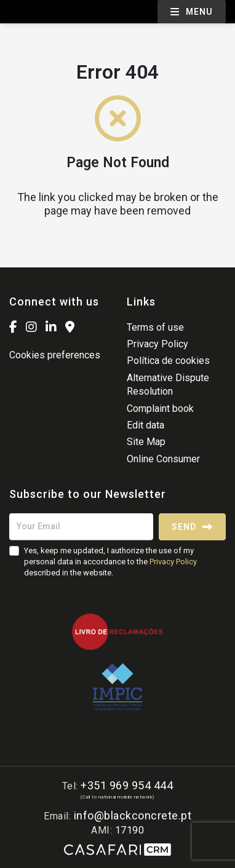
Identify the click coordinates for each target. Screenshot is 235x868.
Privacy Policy (157, 344)
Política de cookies (168, 361)
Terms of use (155, 327)
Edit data (145, 425)
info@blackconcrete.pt (133, 815)
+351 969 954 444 (127, 785)
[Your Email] (81, 527)
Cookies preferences (55, 355)
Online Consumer (163, 459)
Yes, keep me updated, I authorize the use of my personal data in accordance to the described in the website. (110, 562)
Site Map (146, 442)
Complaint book (160, 408)
